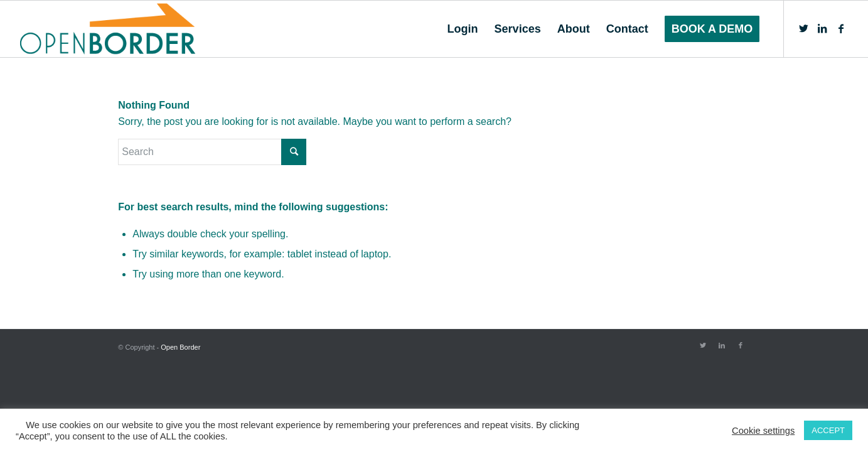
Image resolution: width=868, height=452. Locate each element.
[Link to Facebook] (841, 28)
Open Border (180, 347)
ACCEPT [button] (828, 430)
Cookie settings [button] (763, 431)
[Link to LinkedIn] (822, 28)
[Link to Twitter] (803, 28)
